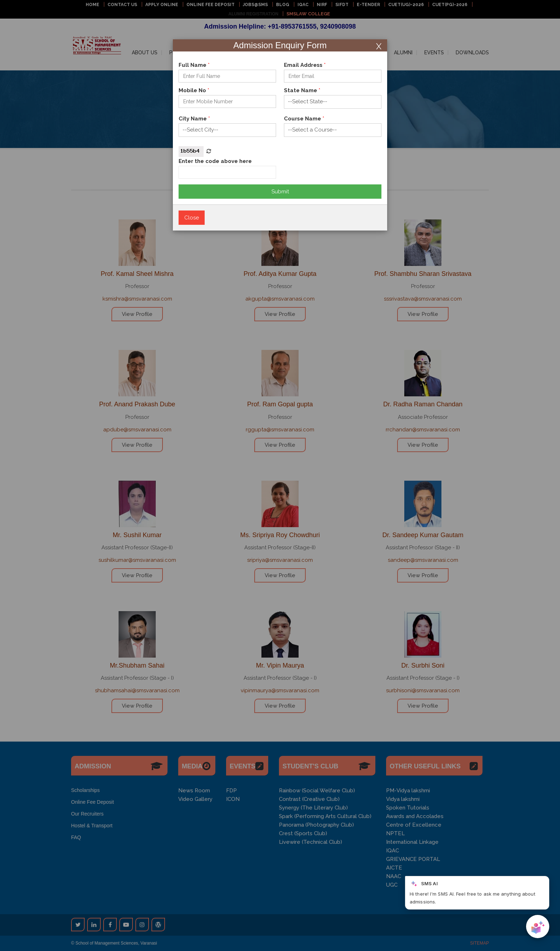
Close (192, 218)
